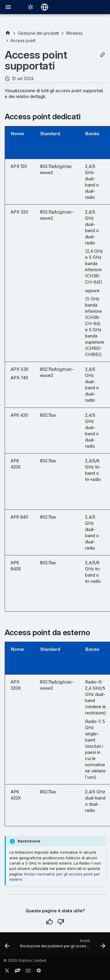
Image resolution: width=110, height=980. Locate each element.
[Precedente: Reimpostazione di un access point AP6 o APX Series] (7, 946)
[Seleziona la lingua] (45, 7)
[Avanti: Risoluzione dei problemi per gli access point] (62, 946)
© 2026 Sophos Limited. (25, 960)
